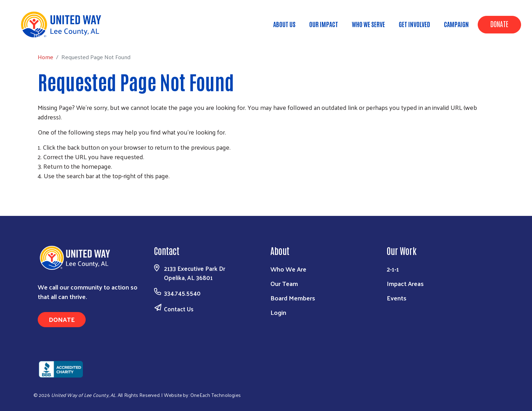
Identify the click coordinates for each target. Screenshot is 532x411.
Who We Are (288, 269)
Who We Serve (368, 24)
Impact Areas (405, 283)
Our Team (284, 283)
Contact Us (179, 309)
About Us (284, 24)
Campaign (456, 24)
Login (278, 312)
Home (41, 35)
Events (397, 298)
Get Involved (414, 24)
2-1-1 (393, 269)
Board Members (293, 298)
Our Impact (324, 24)
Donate (499, 24)
